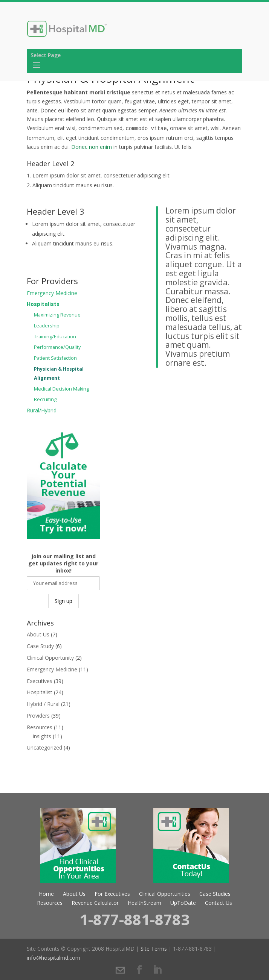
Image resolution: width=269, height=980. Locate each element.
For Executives (112, 894)
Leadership (47, 326)
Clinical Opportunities (165, 894)
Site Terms (154, 949)
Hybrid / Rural (43, 704)
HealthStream (144, 903)
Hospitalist (40, 692)
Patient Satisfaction (55, 358)
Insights (42, 736)
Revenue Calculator (95, 903)
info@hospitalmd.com (53, 958)
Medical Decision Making (61, 389)
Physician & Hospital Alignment (59, 373)
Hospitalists (43, 304)
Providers (38, 716)
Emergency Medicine (52, 293)
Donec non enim (92, 147)
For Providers (52, 281)
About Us (38, 634)
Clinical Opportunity (50, 658)
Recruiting (45, 399)
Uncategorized (44, 747)
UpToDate (183, 903)
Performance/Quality (57, 347)
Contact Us (219, 903)
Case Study (40, 646)
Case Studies (215, 894)
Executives (40, 681)
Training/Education (55, 337)
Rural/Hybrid (42, 410)
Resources (40, 727)
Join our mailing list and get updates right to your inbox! (63, 563)
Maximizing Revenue (57, 315)
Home (46, 894)
